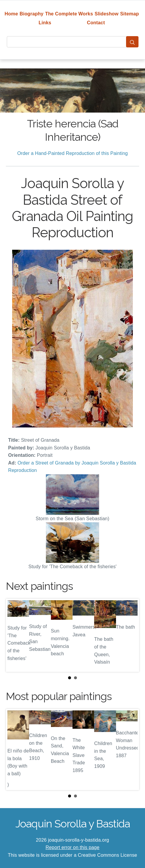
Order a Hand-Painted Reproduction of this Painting (72, 153)
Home (11, 14)
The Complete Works (69, 14)
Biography (32, 14)
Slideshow (107, 14)
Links (45, 23)
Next (130, 635)
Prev (15, 635)
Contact (96, 23)
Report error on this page (72, 847)
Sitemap (129, 14)
